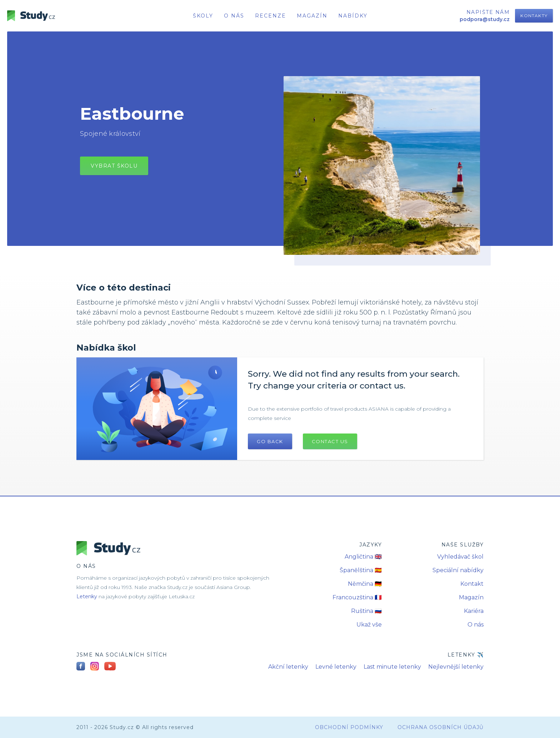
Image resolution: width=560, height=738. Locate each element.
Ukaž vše (369, 625)
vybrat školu (114, 166)
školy (203, 16)
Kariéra (474, 611)
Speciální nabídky (458, 570)
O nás (476, 625)
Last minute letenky (392, 667)
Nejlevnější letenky (456, 667)
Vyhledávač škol (460, 557)
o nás (234, 16)
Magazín (312, 16)
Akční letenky (288, 667)
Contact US (330, 441)
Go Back (270, 441)
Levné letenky (336, 667)
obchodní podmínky (349, 727)
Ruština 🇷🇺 (366, 611)
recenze (271, 16)
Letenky (87, 596)
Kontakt (472, 584)
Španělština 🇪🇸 (361, 570)
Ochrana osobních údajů (441, 727)
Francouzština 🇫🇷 (357, 597)
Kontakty (534, 16)
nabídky (353, 16)
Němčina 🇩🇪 (365, 584)
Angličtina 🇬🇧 (363, 557)
